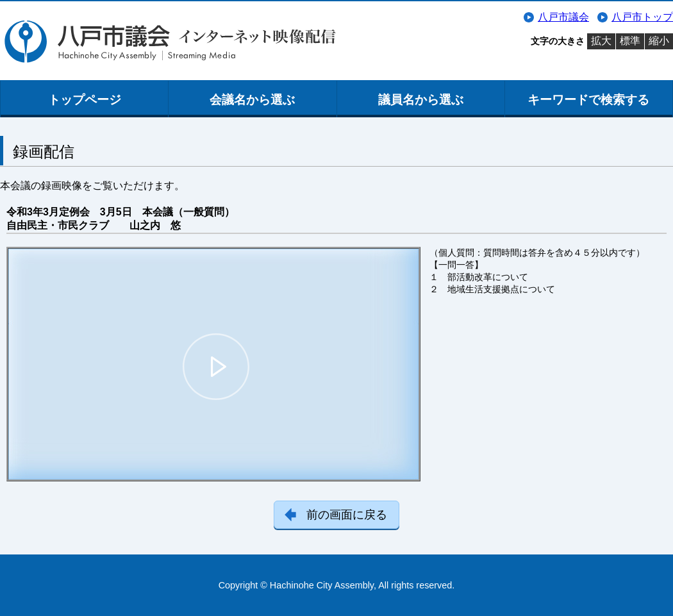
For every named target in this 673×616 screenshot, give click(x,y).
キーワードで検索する (588, 100)
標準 (630, 41)
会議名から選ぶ (252, 100)
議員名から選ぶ (421, 100)
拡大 (601, 41)
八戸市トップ (642, 17)
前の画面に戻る (347, 515)
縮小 (659, 41)
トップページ (85, 100)
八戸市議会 (563, 17)
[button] (216, 367)
